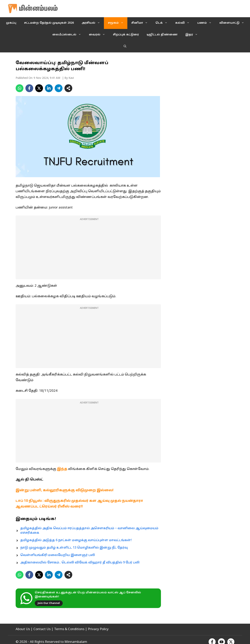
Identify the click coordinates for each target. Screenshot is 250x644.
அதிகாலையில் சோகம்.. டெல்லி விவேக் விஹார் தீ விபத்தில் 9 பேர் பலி (80, 563)
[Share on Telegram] (59, 88)
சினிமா (141, 23)
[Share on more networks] (68, 88)
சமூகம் (118, 23)
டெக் (163, 23)
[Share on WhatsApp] (20, 88)
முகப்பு (11, 23)
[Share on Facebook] (29, 88)
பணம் (206, 23)
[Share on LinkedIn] (49, 88)
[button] (125, 47)
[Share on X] (39, 88)
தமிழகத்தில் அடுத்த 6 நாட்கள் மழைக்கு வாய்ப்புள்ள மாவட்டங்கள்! (76, 540)
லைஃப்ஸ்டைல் (69, 35)
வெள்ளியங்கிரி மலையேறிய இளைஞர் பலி (58, 555)
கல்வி (184, 23)
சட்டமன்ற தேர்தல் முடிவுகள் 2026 (49, 23)
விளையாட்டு (234, 23)
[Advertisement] (88, 250)
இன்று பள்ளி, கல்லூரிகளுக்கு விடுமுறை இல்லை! (65, 490)
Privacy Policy (98, 629)
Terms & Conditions (69, 629)
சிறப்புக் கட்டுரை (126, 35)
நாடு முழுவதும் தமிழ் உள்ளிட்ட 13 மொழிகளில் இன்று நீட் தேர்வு (74, 548)
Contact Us (42, 629)
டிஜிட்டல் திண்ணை (162, 35)
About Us (23, 629)
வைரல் (99, 35)
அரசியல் (93, 23)
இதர (193, 35)
